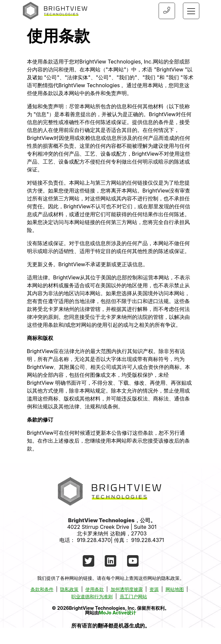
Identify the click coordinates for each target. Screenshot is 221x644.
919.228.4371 (148, 540)
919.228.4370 (94, 540)
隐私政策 (69, 589)
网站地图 (175, 589)
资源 (154, 589)
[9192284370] (167, 11)
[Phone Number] (167, 11)
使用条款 (95, 589)
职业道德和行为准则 (92, 596)
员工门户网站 (133, 596)
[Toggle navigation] (191, 11)
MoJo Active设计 (118, 613)
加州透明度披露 (127, 589)
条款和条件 (42, 589)
